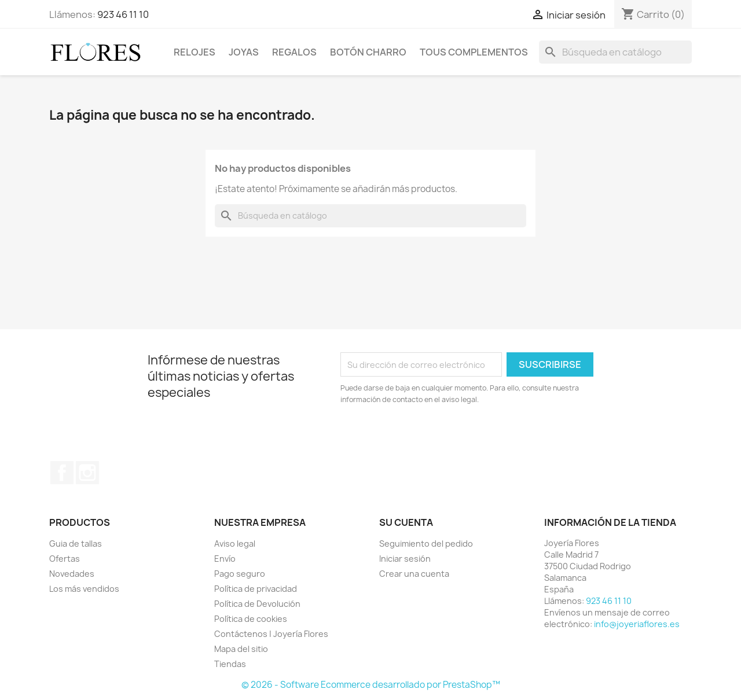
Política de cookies (251, 619)
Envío (225, 559)
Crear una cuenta (414, 574)
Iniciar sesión (405, 559)
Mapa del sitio (241, 649)
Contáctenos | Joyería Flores (271, 634)
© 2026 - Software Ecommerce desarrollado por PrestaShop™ (371, 685)
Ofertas (65, 559)
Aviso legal (235, 544)
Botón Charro (368, 52)
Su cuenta (406, 522)
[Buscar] (615, 52)
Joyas (244, 52)
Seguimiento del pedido (426, 544)
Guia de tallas (76, 544)
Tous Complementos (474, 52)
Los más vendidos (84, 589)
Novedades (72, 574)
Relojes (195, 52)
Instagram (87, 473)
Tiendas (230, 664)
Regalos (294, 52)
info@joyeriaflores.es (637, 624)
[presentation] (437, 437)
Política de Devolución (257, 604)
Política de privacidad (256, 589)
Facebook (62, 473)
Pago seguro (240, 574)
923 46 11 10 (123, 14)
